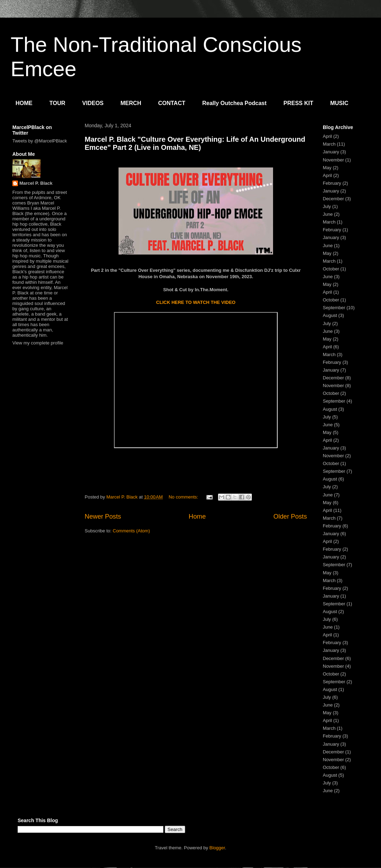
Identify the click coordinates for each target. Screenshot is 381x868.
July (327, 206)
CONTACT (172, 103)
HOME (24, 103)
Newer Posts (103, 516)
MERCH (131, 103)
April (327, 136)
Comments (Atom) (131, 531)
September (334, 308)
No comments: (184, 497)
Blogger (217, 848)
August (330, 315)
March (329, 144)
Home (197, 516)
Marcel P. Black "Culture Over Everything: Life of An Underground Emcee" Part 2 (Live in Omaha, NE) (195, 143)
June (328, 214)
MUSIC (339, 103)
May (327, 168)
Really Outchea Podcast (234, 103)
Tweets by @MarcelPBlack (40, 141)
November (333, 160)
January (331, 152)
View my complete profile (38, 343)
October (331, 269)
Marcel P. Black (36, 183)
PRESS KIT (298, 103)
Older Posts (290, 516)
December (333, 199)
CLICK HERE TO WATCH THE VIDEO (196, 302)
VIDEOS (93, 103)
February (332, 183)
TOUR (57, 103)
